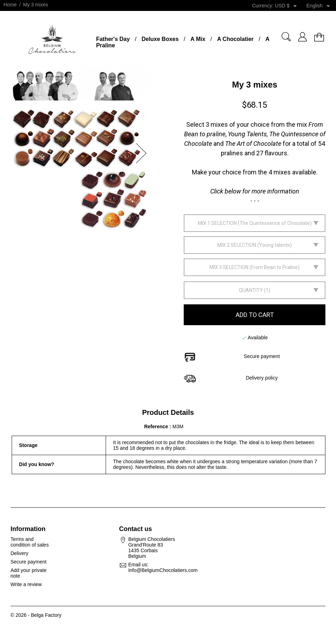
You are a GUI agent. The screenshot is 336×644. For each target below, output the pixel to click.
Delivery (20, 553)
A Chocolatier (235, 39)
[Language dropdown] (319, 6)
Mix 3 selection (229, 267)
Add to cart (255, 315)
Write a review (26, 584)
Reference (157, 427)
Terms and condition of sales (30, 542)
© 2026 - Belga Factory (36, 615)
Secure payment (29, 562)
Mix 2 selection (237, 245)
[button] (143, 153)
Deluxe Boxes (160, 39)
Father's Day (113, 39)
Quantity (251, 290)
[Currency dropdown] (287, 6)
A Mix (198, 39)
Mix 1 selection (217, 223)
